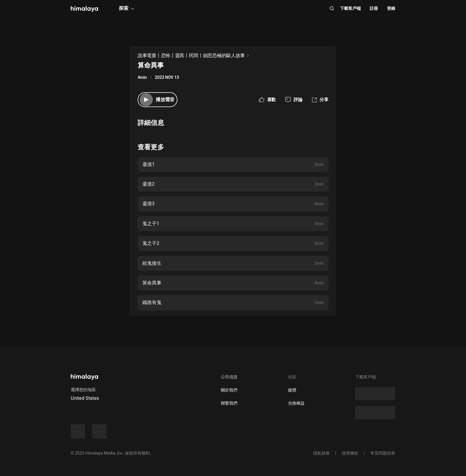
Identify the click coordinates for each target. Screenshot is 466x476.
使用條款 (350, 453)
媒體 (292, 390)
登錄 (391, 8)
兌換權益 (296, 403)
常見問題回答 (383, 453)
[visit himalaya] (84, 9)
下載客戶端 (350, 8)
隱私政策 (322, 453)
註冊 (374, 8)
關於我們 (229, 390)
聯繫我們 (229, 403)
